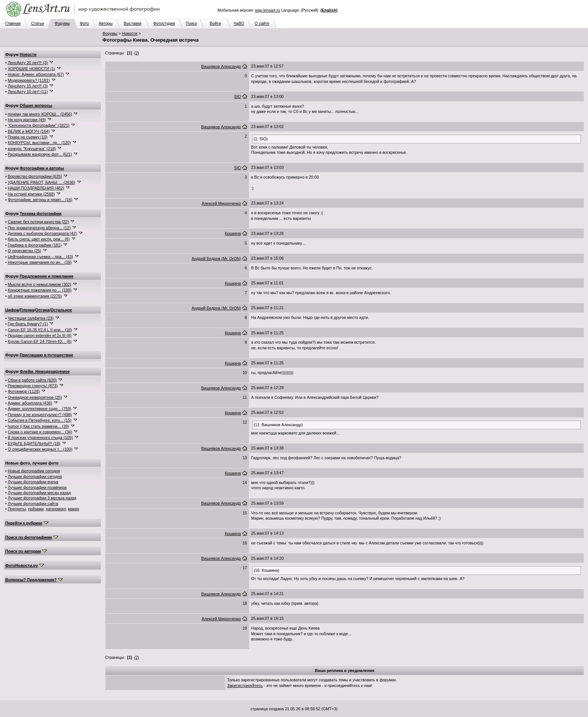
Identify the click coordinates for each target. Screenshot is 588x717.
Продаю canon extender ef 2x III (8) (40, 335)
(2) (137, 53)
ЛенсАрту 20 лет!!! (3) (28, 63)
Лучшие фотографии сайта (33, 504)
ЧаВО (239, 23)
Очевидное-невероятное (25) (35, 397)
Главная (13, 23)
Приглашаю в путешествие (46, 355)
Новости (130, 33)
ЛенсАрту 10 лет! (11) (28, 92)
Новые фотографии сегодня (34, 471)
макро (73, 509)
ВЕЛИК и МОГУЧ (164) (29, 131)
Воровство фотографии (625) (35, 176)
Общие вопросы (36, 105)
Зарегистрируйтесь (245, 685)
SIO (237, 96)
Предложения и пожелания (47, 276)
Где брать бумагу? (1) (28, 324)
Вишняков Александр (221, 66)
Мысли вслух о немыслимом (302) (40, 284)
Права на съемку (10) (28, 137)
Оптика (42, 310)
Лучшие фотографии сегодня (35, 476)
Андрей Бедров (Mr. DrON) (216, 259)
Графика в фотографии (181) (35, 245)
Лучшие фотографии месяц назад (39, 493)
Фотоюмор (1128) (24, 391)
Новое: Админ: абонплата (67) (36, 74)
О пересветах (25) (25, 251)
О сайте (262, 23)
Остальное (61, 310)
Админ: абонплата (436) (30, 403)
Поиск (191, 23)
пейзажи (36, 509)
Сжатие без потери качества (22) (38, 222)
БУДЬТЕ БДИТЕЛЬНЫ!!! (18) (34, 443)
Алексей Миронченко (221, 203)
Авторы (106, 23)
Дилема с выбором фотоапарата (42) (42, 233)
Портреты (17, 509)
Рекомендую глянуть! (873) (33, 386)
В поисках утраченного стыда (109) (40, 437)
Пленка (27, 310)
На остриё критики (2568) (31, 194)
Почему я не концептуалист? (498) (40, 415)
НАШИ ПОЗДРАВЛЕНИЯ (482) (36, 188)
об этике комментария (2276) (35, 296)
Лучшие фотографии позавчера (37, 487)
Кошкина (233, 233)
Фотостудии (164, 23)
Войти (215, 23)
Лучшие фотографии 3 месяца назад (42, 498)
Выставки (133, 23)
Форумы (62, 23)
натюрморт (56, 509)
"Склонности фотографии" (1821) (39, 125)
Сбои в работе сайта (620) (32, 380)
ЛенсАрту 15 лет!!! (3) (28, 86)
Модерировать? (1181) (29, 80)
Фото (84, 23)
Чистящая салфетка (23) (31, 318)
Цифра (12, 310)
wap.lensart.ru (268, 10)
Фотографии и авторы (42, 168)
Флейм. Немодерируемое (45, 371)
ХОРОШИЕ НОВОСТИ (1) (31, 69)
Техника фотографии (41, 213)
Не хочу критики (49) (27, 120)
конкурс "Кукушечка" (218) (32, 149)
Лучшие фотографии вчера (33, 482)
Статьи (38, 23)
